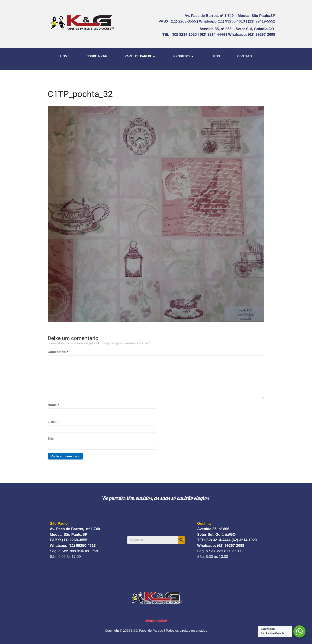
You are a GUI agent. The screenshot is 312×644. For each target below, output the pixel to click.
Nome (53, 405)
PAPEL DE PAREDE (140, 56)
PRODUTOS (183, 56)
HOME (65, 56)
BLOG (216, 56)
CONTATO (245, 56)
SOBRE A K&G (97, 56)
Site (51, 438)
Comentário (58, 352)
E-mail (54, 422)
